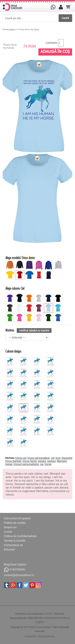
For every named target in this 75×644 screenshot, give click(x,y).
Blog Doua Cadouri (15, 564)
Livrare (8, 532)
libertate (62, 461)
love (58, 458)
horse (48, 464)
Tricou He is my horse (29, 30)
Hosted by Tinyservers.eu (40, 636)
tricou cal (21, 458)
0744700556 (14, 570)
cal (53, 458)
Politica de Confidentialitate (20, 536)
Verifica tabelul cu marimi (34, 331)
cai (42, 464)
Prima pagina (9, 30)
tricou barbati (13, 461)
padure (51, 461)
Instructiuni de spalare (17, 518)
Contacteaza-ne (13, 545)
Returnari (9, 550)
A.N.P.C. (48, 614)
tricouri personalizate (26, 464)
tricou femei (30, 461)
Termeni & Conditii (15, 541)
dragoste (67, 458)
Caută (65, 18)
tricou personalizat (39, 458)
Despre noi (10, 527)
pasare (42, 461)
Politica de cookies (15, 523)
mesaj (9, 464)
